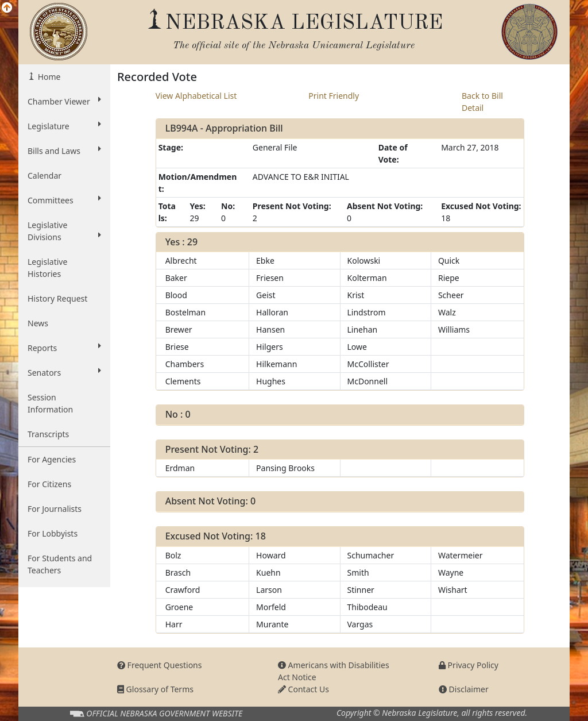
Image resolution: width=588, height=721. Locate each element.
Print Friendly (334, 96)
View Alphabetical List (196, 96)
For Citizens (49, 484)
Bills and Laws (64, 151)
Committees (64, 200)
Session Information (50, 403)
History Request (57, 298)
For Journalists (55, 509)
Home (48, 77)
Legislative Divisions (64, 231)
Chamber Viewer (64, 101)
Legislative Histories (47, 268)
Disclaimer (464, 689)
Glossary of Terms (155, 689)
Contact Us (303, 689)
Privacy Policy (469, 665)
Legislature (64, 126)
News (38, 323)
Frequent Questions (160, 665)
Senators (64, 372)
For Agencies (52, 459)
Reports (64, 348)
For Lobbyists (53, 533)
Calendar (45, 176)
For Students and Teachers (60, 564)
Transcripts (48, 434)
